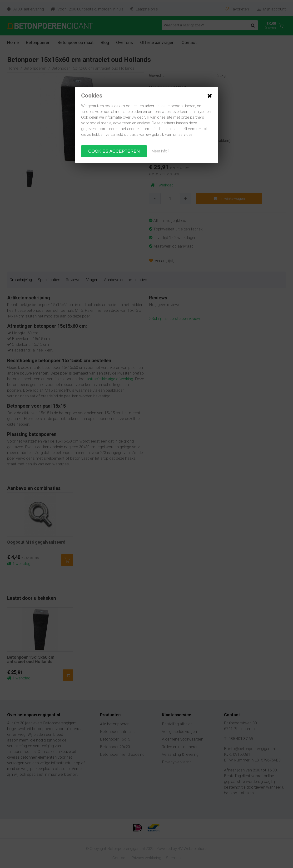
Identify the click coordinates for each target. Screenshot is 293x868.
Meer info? (160, 151)
